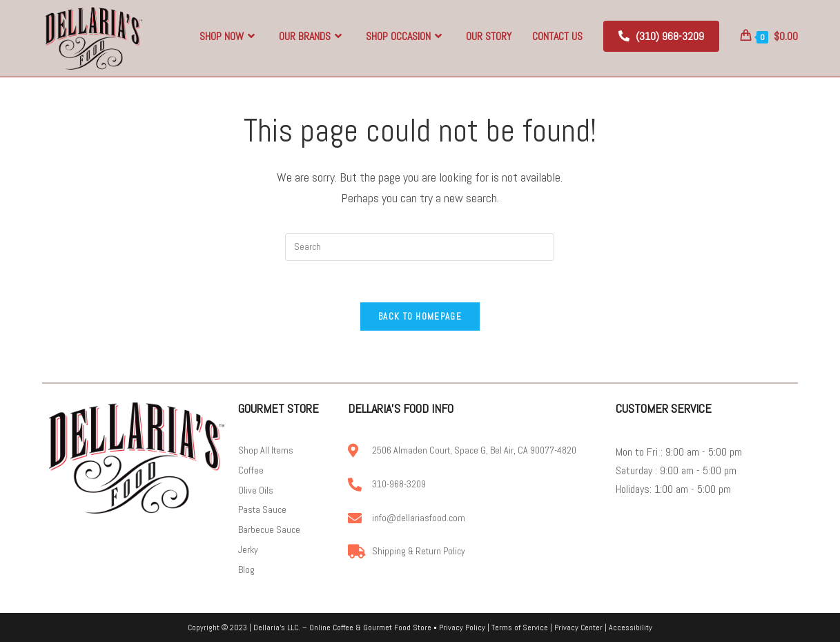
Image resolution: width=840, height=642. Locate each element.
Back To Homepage (420, 317)
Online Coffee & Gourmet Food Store (370, 628)
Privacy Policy (462, 628)
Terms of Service (520, 628)
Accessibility (631, 628)
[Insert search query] (420, 247)
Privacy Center (578, 628)
